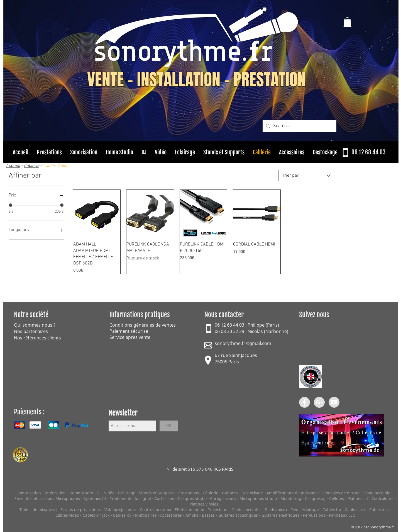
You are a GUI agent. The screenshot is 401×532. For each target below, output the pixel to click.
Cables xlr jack (96, 515)
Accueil (13, 166)
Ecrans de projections (81, 510)
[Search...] (299, 126)
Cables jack (355, 510)
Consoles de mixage (342, 493)
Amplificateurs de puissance (294, 493)
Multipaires (146, 515)
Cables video (67, 515)
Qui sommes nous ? (35, 325)
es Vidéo (59, 166)
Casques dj (316, 498)
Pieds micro (276, 510)
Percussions (314, 515)
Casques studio (192, 498)
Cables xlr (122, 515)
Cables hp (332, 510)
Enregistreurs (223, 498)
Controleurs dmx (156, 510)
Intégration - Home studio (69, 493)
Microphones (68, 498)
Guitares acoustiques (238, 515)
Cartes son (164, 498)
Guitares (230, 493)
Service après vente (130, 337)
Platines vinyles (204, 504)
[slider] (11, 205)
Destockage (252, 493)
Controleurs (383, 498)
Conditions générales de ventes (143, 325)
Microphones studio (258, 498)
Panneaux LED (342, 515)
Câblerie (211, 493)
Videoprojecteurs (120, 510)
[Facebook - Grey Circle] (305, 402)
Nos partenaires (31, 331)
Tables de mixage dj (38, 510)
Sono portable (377, 493)
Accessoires (171, 515)
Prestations (189, 493)
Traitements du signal (130, 498)
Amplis (192, 515)
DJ (99, 493)
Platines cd (358, 498)
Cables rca (379, 510)
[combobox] (306, 176)
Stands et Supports (157, 493)
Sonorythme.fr (382, 527)
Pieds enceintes (247, 510)
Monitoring (291, 498)
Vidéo (109, 493)
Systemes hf (95, 498)
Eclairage (127, 493)
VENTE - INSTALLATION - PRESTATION (196, 80)
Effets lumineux (189, 510)
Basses (208, 515)
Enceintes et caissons (34, 498)
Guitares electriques (280, 515)
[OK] (169, 426)
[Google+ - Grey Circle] (319, 402)
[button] (347, 22)
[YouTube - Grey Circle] (334, 402)
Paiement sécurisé (129, 331)
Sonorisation (29, 493)
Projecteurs (218, 510)
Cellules (337, 498)
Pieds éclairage (305, 510)
